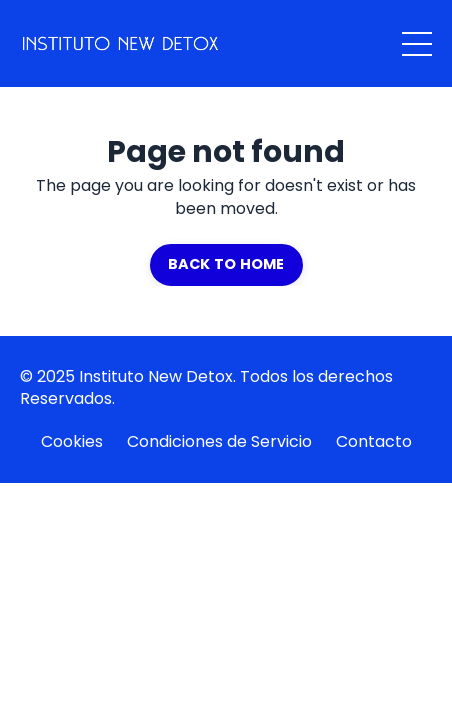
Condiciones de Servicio (219, 441)
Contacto (374, 441)
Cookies (72, 441)
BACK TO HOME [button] (226, 264)
